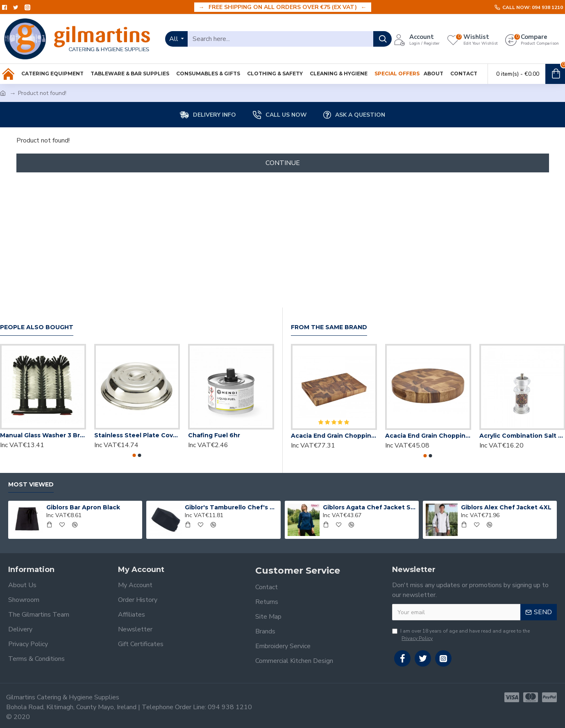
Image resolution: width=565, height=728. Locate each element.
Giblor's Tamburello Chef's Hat (231, 507)
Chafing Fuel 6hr (214, 435)
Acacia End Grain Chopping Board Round (428, 436)
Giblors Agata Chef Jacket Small (369, 507)
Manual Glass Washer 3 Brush (43, 435)
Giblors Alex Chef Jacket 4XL (506, 507)
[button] (134, 455)
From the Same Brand (329, 327)
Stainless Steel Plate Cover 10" (137, 435)
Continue (283, 163)
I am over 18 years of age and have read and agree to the (461, 635)
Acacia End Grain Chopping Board (334, 436)
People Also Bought (37, 327)
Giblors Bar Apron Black (83, 507)
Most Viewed (31, 485)
